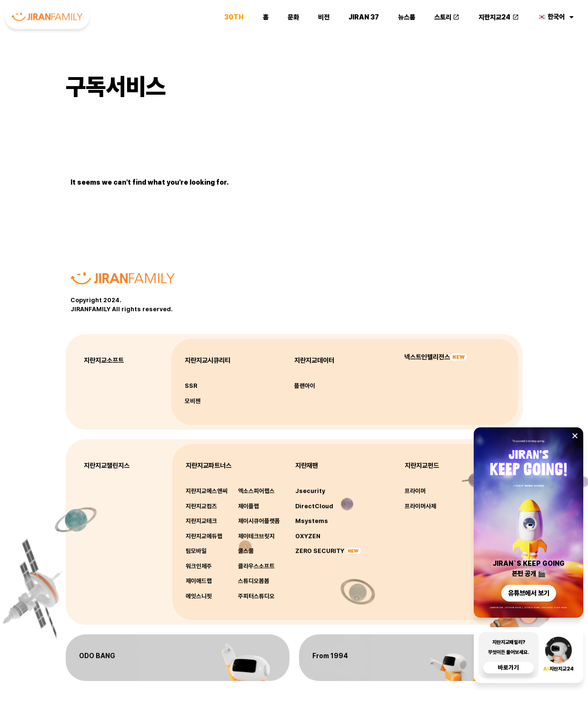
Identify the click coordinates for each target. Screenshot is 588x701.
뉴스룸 (407, 15)
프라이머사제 (420, 506)
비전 (324, 15)
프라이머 (415, 491)
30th (234, 15)
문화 (293, 15)
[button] (575, 439)
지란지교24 (499, 15)
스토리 (447, 15)
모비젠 (193, 401)
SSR (191, 386)
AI (546, 673)
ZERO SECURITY (320, 551)
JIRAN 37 (364, 15)
